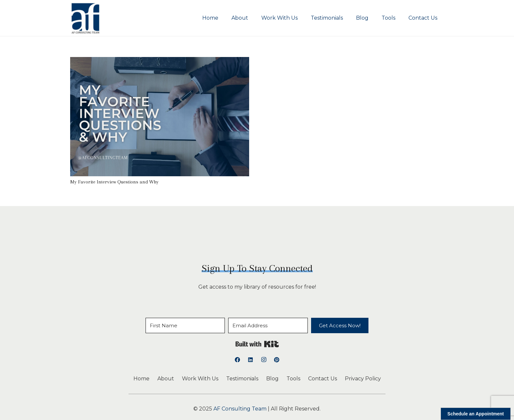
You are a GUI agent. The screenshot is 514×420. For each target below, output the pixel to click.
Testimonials (242, 379)
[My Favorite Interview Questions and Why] (160, 61)
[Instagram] (264, 360)
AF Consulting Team (240, 409)
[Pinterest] (277, 360)
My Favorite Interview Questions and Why (114, 182)
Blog (272, 379)
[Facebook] (237, 360)
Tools (293, 379)
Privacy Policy (363, 379)
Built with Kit (257, 344)
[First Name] (185, 325)
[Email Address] (268, 325)
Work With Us (200, 379)
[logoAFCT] (85, 18)
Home (141, 379)
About (166, 379)
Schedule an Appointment (476, 414)
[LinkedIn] (250, 360)
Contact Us (323, 379)
